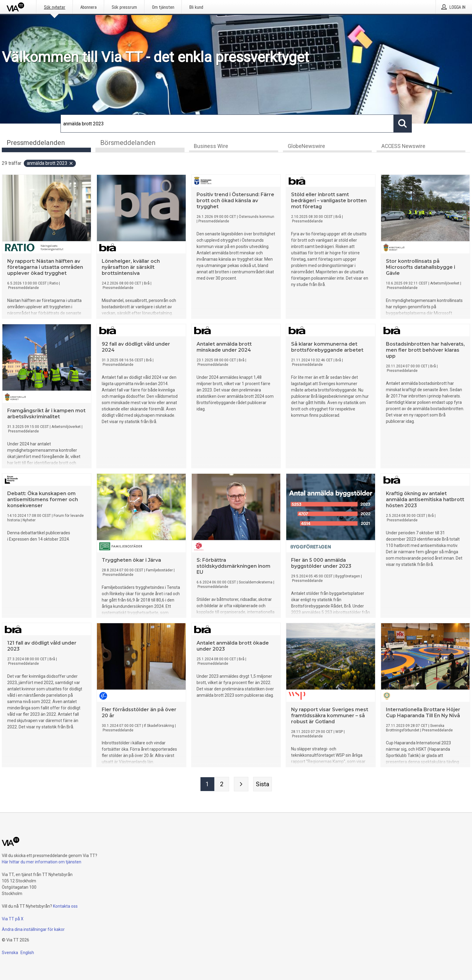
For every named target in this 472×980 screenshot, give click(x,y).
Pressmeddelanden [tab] (36, 143)
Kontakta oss (65, 906)
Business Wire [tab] (211, 146)
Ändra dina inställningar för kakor (33, 929)
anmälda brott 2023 (50, 163)
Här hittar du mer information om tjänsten (42, 862)
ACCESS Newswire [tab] (403, 146)
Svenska (10, 953)
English (27, 953)
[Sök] (227, 124)
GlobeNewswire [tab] (306, 146)
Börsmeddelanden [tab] (128, 143)
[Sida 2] (222, 784)
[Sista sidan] (262, 784)
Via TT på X (13, 919)
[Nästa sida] (241, 784)
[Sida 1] (207, 784)
